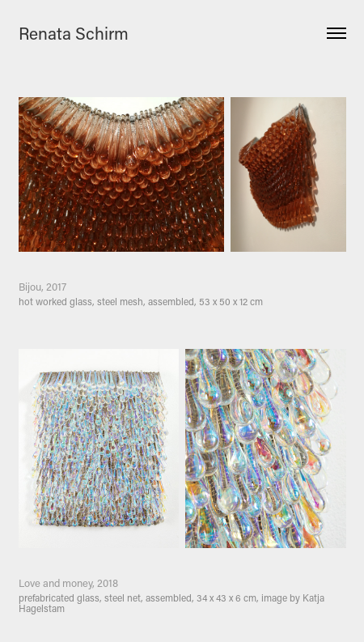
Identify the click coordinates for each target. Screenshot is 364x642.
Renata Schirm (74, 33)
